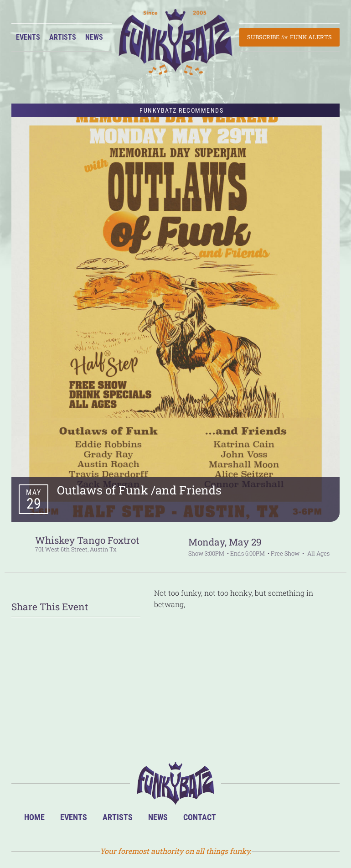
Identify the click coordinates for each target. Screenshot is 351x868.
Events (28, 37)
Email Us (321, 821)
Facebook (266, 821)
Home (34, 817)
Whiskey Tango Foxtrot (87, 540)
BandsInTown (238, 821)
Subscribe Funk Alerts (289, 37)
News (94, 37)
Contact (200, 817)
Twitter (293, 821)
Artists (63, 37)
